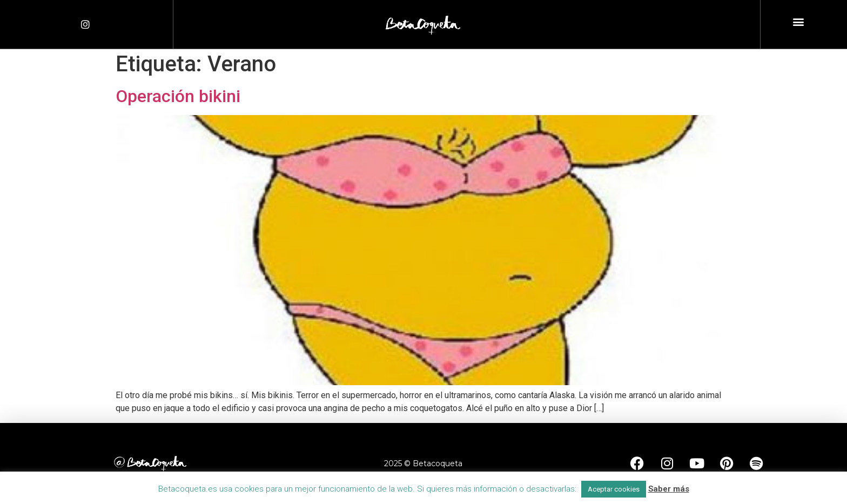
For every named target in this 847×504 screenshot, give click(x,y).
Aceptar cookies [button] (614, 489)
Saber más (669, 489)
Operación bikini (178, 96)
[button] (798, 22)
